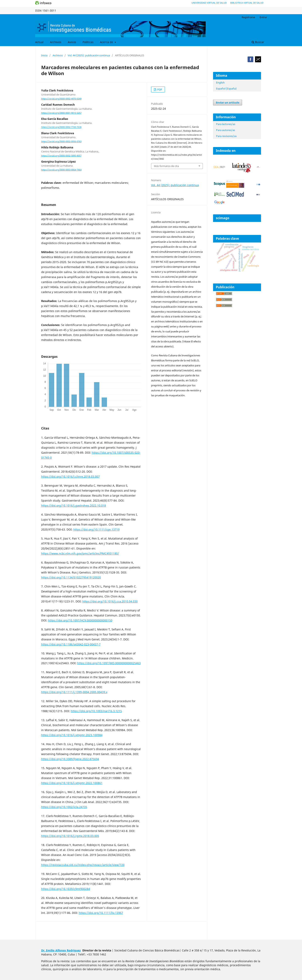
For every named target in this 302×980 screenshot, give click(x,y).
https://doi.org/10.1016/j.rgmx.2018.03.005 (70, 836)
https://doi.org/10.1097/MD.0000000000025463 (109, 663)
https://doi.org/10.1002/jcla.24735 (64, 807)
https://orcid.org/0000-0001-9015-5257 (61, 113)
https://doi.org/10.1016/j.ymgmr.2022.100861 (72, 783)
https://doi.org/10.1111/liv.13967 (101, 913)
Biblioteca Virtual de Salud (247, 3)
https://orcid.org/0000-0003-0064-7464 (61, 170)
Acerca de (107, 42)
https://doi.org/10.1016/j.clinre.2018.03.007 (70, 477)
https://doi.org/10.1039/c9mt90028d (66, 889)
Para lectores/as (226, 124)
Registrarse (248, 17)
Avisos (72, 42)
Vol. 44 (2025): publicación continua (89, 55)
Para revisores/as (226, 136)
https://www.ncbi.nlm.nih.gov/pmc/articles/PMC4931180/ (80, 553)
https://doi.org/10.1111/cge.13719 (96, 529)
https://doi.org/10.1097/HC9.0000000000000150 (80, 620)
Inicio (44, 55)
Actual (39, 42)
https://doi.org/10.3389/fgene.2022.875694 (70, 759)
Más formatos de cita (166, 166)
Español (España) (226, 88)
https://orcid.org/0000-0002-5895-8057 (61, 156)
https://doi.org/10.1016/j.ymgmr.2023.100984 (72, 735)
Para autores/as (226, 130)
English (220, 82)
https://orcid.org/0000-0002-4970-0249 (61, 99)
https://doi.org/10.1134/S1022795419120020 (71, 577)
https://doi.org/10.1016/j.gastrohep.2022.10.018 (74, 505)
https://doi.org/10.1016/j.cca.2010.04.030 (110, 601)
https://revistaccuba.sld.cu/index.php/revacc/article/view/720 (83, 865)
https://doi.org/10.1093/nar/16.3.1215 (96, 711)
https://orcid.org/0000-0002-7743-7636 (61, 127)
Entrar (263, 17)
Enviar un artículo (228, 102)
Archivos (56, 42)
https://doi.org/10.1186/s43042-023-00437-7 (71, 644)
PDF (159, 89)
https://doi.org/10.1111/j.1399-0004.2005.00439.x (74, 692)
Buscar (258, 42)
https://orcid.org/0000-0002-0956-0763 (61, 141)
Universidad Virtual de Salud (209, 3)
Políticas (88, 42)
